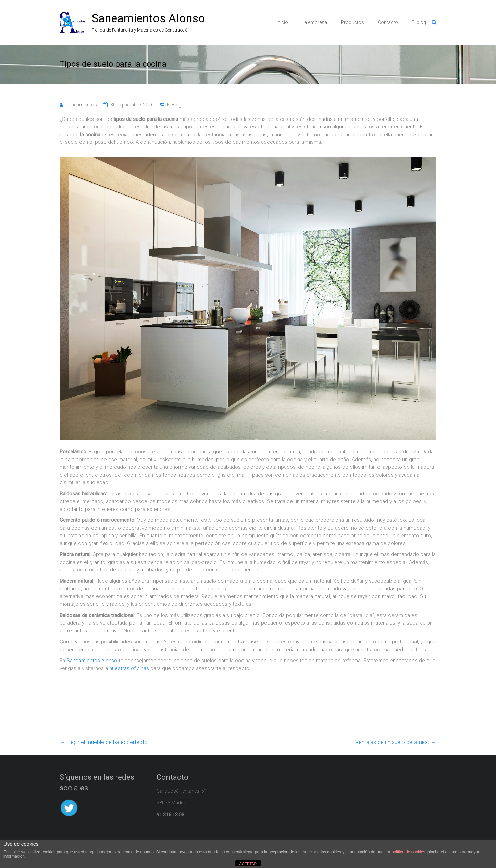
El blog (419, 22)
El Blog (174, 105)
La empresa (314, 22)
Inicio (282, 22)
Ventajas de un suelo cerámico (396, 742)
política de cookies (408, 852)
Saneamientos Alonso (148, 18)
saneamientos (81, 105)
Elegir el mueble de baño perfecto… (105, 742)
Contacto (388, 22)
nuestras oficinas (129, 668)
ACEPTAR (248, 864)
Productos (352, 22)
